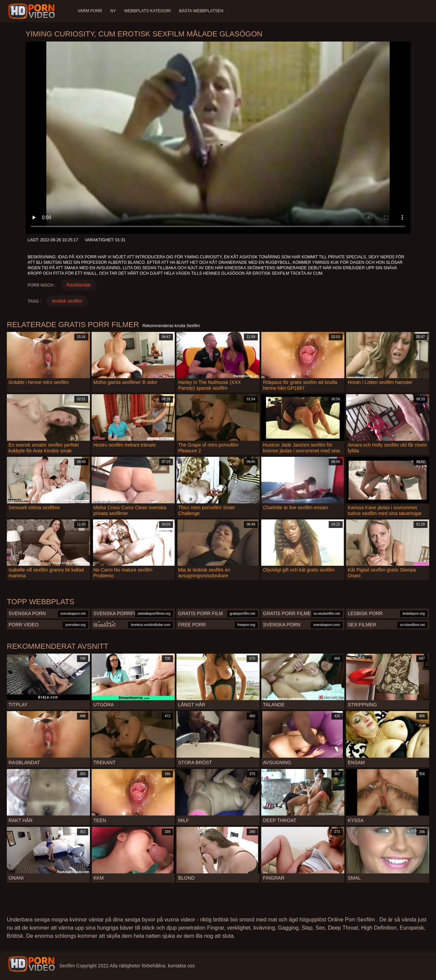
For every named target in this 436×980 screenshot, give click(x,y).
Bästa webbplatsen (201, 11)
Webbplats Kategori (147, 11)
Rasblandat (79, 285)
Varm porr (90, 11)
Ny (113, 11)
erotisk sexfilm (67, 301)
